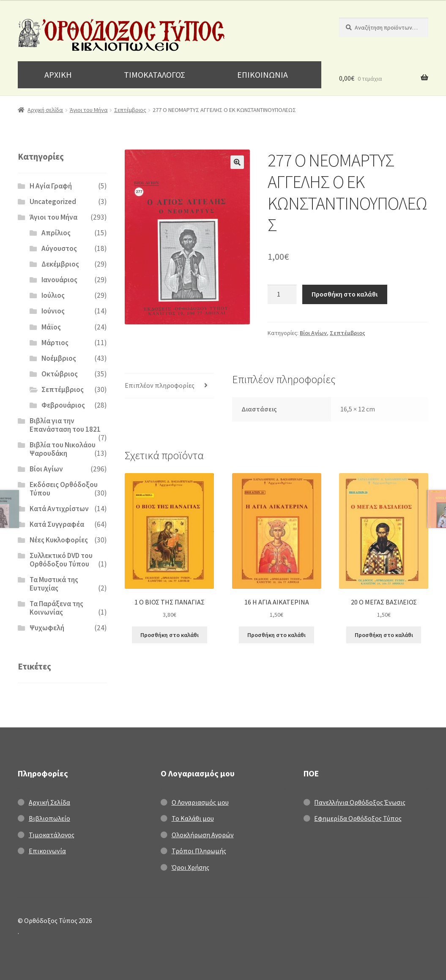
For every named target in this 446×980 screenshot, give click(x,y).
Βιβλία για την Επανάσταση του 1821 (65, 425)
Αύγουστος (59, 248)
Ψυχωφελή (47, 628)
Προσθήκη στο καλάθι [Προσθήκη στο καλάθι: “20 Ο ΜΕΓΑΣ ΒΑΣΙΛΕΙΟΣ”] (384, 635)
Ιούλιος (53, 295)
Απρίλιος (56, 233)
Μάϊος (51, 327)
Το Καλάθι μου (193, 818)
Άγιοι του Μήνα (89, 110)
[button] (237, 162)
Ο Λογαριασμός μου (200, 802)
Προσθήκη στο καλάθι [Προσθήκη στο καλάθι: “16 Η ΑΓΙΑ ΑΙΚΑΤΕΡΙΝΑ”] (276, 635)
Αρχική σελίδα (45, 110)
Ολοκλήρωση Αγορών (203, 835)
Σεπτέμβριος (130, 110)
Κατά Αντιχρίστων (59, 509)
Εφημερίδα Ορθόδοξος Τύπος (358, 818)
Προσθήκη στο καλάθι (345, 294)
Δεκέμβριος (60, 264)
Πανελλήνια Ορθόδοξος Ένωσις (360, 802)
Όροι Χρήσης (190, 867)
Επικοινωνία (47, 851)
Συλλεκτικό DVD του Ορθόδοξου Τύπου (61, 560)
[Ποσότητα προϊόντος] (282, 294)
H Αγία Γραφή (51, 186)
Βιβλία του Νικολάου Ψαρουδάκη (63, 449)
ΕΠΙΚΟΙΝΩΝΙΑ (263, 75)
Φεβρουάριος (63, 405)
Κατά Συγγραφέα (57, 524)
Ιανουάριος (59, 280)
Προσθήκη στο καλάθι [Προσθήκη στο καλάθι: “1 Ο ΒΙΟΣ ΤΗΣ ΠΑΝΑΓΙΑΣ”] (170, 635)
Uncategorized (53, 201)
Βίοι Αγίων (313, 333)
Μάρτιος (55, 343)
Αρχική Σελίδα (49, 802)
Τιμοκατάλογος (52, 835)
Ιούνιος (53, 311)
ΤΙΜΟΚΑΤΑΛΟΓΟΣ (155, 75)
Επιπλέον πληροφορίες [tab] (160, 385)
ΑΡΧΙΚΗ (58, 75)
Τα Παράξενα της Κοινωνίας (56, 608)
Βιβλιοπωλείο (49, 818)
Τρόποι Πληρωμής (199, 851)
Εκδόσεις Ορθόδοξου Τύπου (64, 489)
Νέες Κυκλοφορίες (59, 540)
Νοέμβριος (59, 358)
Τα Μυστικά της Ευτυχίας (54, 584)
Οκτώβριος (60, 374)
